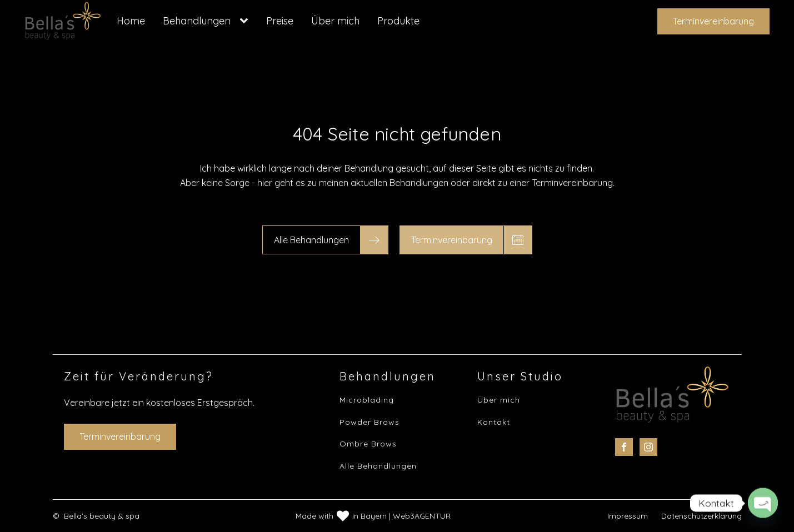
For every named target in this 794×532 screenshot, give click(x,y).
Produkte (398, 21)
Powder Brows (369, 422)
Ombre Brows (368, 444)
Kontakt (494, 422)
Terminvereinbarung (713, 21)
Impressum (628, 516)
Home (131, 21)
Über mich (335, 21)
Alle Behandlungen (378, 466)
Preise (280, 21)
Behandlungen (197, 21)
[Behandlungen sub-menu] (246, 21)
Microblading (367, 400)
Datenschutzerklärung (701, 516)
